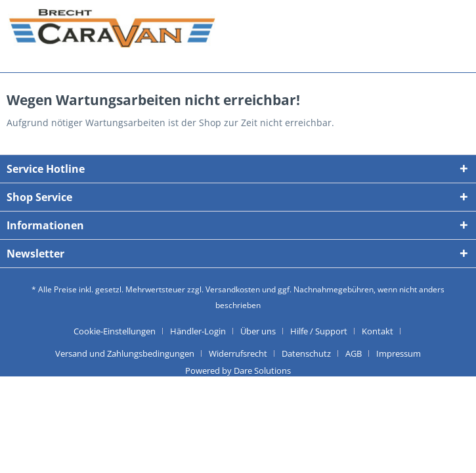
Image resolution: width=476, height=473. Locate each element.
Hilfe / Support (319, 331)
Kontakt (378, 331)
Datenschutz (306, 353)
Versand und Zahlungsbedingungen (125, 353)
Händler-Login (198, 331)
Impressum (399, 353)
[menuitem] (119, 331)
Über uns (258, 331)
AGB (354, 353)
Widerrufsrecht (238, 353)
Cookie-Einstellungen (115, 331)
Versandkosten (233, 289)
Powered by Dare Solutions (238, 371)
